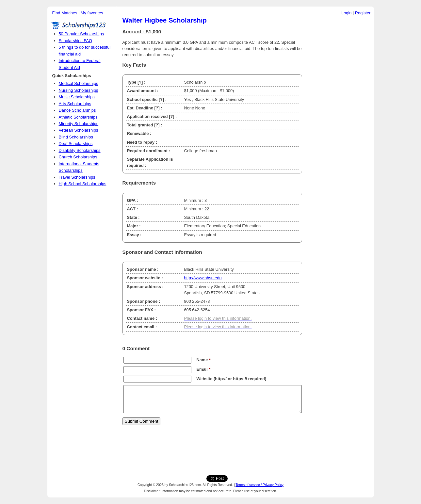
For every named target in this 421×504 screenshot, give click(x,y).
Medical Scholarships (79, 83)
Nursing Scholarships (79, 90)
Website (205, 379)
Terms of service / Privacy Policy (259, 485)
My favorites (92, 13)
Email (204, 369)
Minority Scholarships (79, 124)
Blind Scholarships (76, 137)
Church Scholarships (78, 157)
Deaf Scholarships (76, 144)
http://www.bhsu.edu (203, 278)
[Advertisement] (340, 117)
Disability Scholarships (80, 150)
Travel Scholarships (77, 177)
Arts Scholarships (75, 104)
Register (363, 13)
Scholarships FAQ (75, 41)
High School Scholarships (83, 184)
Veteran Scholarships (79, 130)
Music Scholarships (77, 97)
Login (346, 13)
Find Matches (65, 13)
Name (204, 360)
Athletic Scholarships (78, 117)
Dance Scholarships (77, 110)
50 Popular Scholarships (81, 34)
